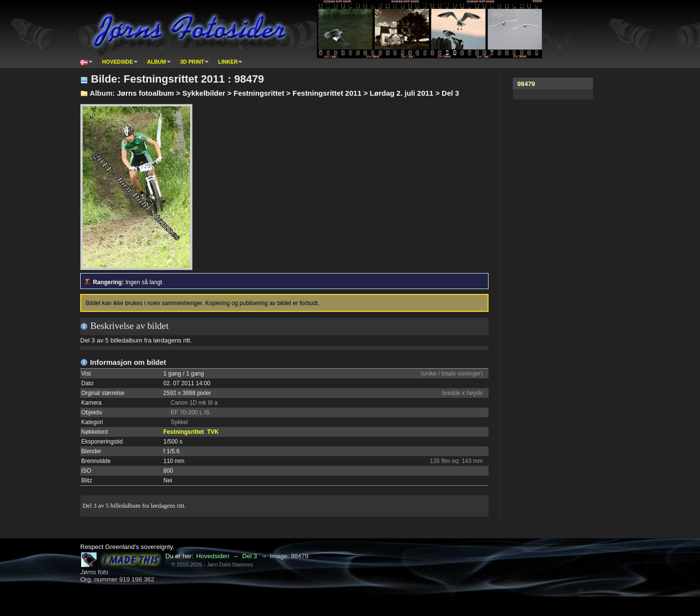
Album (157, 62)
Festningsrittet (184, 432)
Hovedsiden (213, 556)
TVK (213, 432)
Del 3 (249, 556)
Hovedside (118, 62)
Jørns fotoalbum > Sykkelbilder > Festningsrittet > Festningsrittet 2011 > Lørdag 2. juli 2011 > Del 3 (288, 93)
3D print (192, 62)
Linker (228, 62)
